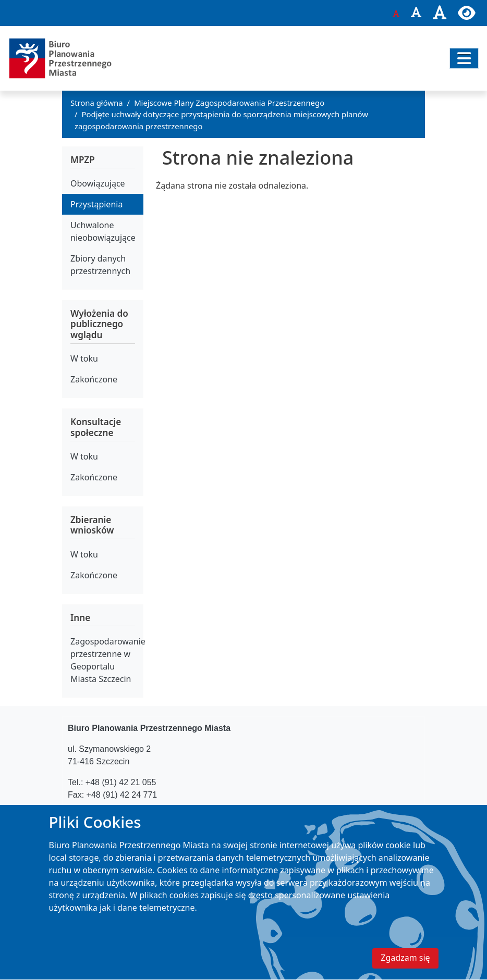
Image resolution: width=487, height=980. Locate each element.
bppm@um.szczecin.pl (138, 816)
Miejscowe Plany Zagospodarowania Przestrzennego (229, 103)
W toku (84, 358)
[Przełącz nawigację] (464, 58)
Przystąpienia (96, 204)
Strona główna (97, 103)
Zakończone (94, 379)
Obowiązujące (98, 183)
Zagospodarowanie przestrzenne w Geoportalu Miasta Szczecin (107, 660)
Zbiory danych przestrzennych (100, 265)
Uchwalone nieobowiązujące (103, 231)
